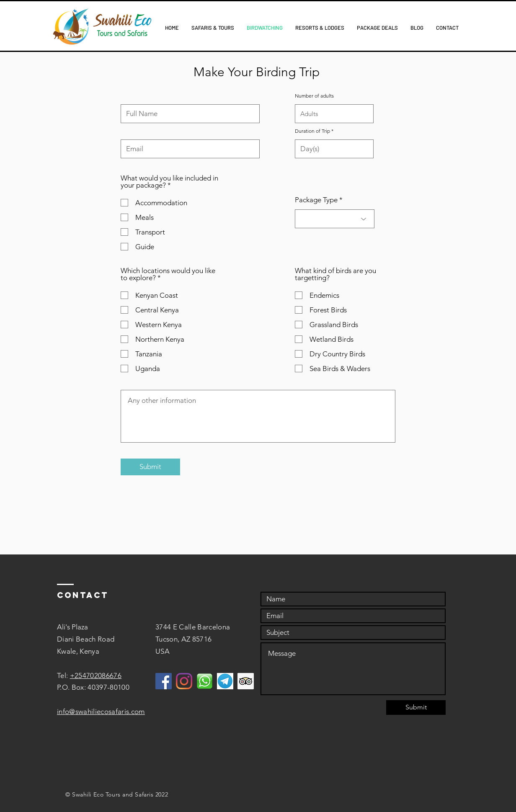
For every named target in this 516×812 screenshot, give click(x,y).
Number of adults (314, 96)
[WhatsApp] (205, 681)
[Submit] (150, 467)
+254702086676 (96, 675)
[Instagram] (184, 681)
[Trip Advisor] (246, 681)
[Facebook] (164, 681)
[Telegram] (225, 681)
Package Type (316, 200)
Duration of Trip (312, 131)
